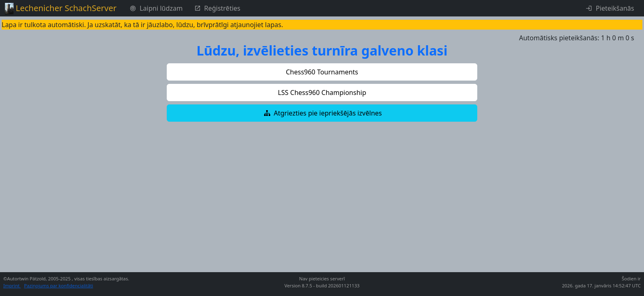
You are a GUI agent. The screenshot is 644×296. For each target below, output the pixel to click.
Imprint (12, 286)
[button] (322, 72)
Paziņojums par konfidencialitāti (59, 286)
